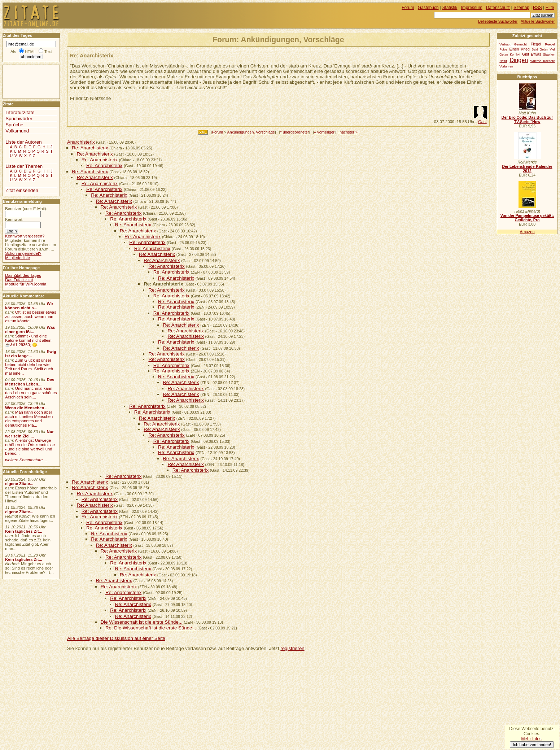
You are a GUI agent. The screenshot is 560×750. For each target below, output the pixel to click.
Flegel (536, 44)
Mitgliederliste (17, 258)
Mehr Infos (531, 739)
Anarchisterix (81, 142)
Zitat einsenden (22, 190)
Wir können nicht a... (29, 306)
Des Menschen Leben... (30, 382)
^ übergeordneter (294, 132)
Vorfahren (506, 66)
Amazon (527, 232)
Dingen (519, 60)
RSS (537, 8)
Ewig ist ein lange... (31, 354)
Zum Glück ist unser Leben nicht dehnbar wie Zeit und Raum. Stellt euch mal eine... (29, 367)
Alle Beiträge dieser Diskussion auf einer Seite (116, 638)
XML (203, 132)
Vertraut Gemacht (513, 44)
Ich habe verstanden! (532, 745)
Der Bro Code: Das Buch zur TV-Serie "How (527, 119)
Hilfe (550, 8)
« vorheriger (325, 132)
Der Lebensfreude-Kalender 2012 (527, 169)
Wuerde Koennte (543, 61)
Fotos (503, 49)
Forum (217, 132)
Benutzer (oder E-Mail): (26, 209)
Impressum (472, 8)
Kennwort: (14, 219)
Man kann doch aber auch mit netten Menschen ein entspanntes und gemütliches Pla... (29, 419)
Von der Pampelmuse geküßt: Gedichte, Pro (527, 218)
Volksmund (17, 131)
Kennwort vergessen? (25, 236)
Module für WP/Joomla (26, 284)
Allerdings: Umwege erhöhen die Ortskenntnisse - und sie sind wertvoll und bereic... (30, 447)
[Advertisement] (25, 81)
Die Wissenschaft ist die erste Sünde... (142, 622)
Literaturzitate (20, 112)
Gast (482, 122)
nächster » (349, 132)
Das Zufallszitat (19, 280)
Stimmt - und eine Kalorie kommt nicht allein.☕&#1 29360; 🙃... (29, 340)
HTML (30, 52)
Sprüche (14, 125)
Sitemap (521, 8)
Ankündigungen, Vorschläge (251, 132)
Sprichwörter (19, 119)
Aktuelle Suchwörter (538, 21)
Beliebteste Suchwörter (498, 21)
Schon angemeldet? (23, 253)
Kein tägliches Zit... (24, 531)
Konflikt (515, 54)
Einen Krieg (520, 49)
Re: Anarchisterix (90, 148)
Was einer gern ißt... (30, 330)
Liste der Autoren (23, 142)
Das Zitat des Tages (23, 275)
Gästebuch (428, 8)
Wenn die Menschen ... (27, 408)
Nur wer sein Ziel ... (29, 434)
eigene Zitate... (19, 484)
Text (48, 52)
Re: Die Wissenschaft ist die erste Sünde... (151, 628)
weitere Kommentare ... (26, 460)
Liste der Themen (24, 166)
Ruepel (550, 44)
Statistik (450, 8)
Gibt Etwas (532, 54)
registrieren (292, 648)
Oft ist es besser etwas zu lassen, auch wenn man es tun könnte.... (31, 317)
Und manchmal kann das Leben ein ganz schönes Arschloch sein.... (31, 393)
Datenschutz (498, 8)
